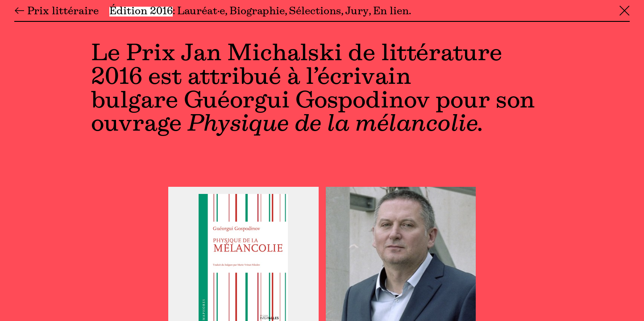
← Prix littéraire (56, 12)
